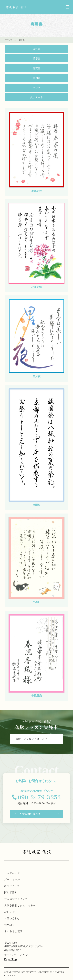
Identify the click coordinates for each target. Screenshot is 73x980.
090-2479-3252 (12, 950)
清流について (12, 886)
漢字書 (37, 58)
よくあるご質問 (13, 931)
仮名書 (37, 49)
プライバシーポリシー (17, 955)
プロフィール (12, 879)
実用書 (37, 78)
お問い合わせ (12, 918)
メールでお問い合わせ (37, 814)
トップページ (12, 873)
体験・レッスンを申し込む (37, 739)
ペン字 (37, 88)
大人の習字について (16, 899)
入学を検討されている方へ (20, 905)
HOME (8, 40)
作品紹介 (9, 925)
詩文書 (37, 68)
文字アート (37, 97)
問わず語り (11, 892)
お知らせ (9, 912)
